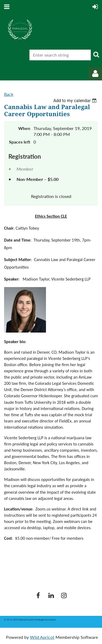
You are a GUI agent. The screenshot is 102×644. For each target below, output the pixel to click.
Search (96, 54)
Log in (95, 74)
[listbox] (76, 101)
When (24, 128)
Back (9, 94)
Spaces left (20, 142)
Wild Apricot (42, 637)
